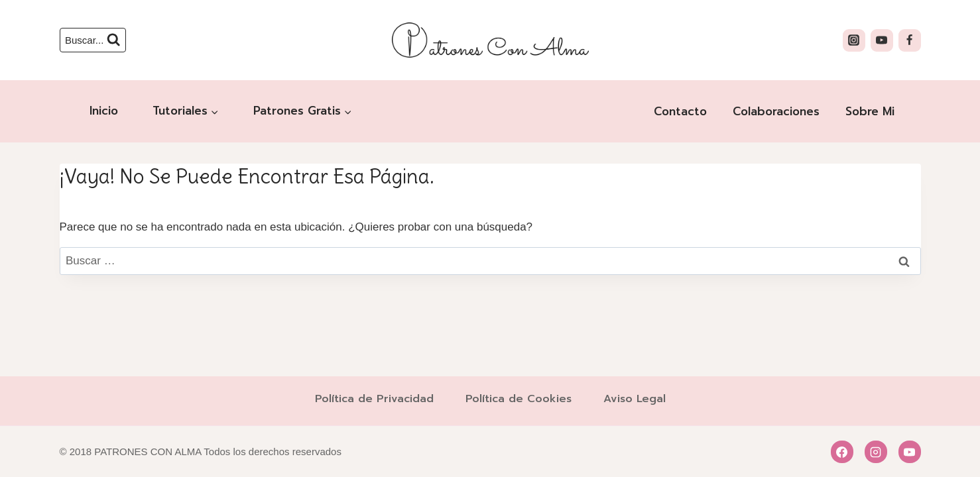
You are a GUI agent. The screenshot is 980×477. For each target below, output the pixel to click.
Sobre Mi (870, 111)
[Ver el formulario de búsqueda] (93, 40)
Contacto (680, 111)
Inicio (104, 111)
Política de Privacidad (374, 399)
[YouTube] (882, 40)
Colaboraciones (776, 111)
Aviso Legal (635, 399)
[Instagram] (854, 40)
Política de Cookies (519, 399)
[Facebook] (910, 40)
